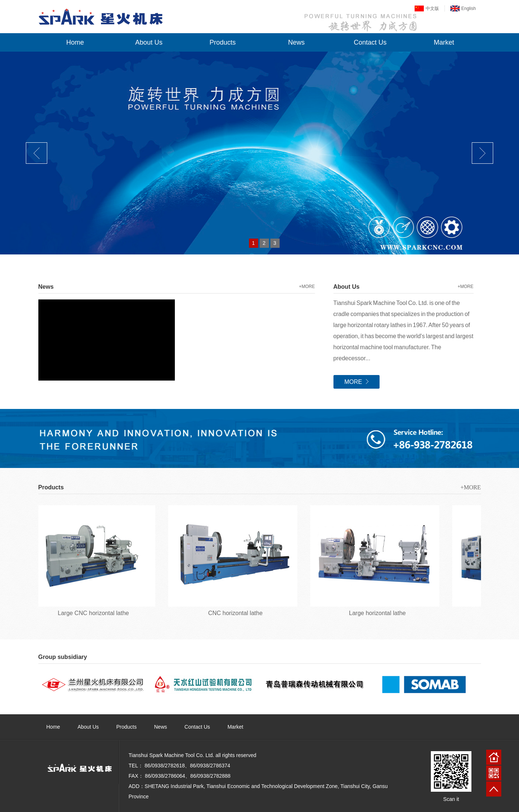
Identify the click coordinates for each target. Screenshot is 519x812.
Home (75, 42)
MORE (357, 382)
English (469, 8)
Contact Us (370, 42)
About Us (149, 42)
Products (223, 42)
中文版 (432, 8)
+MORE (307, 287)
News (296, 42)
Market (444, 42)
